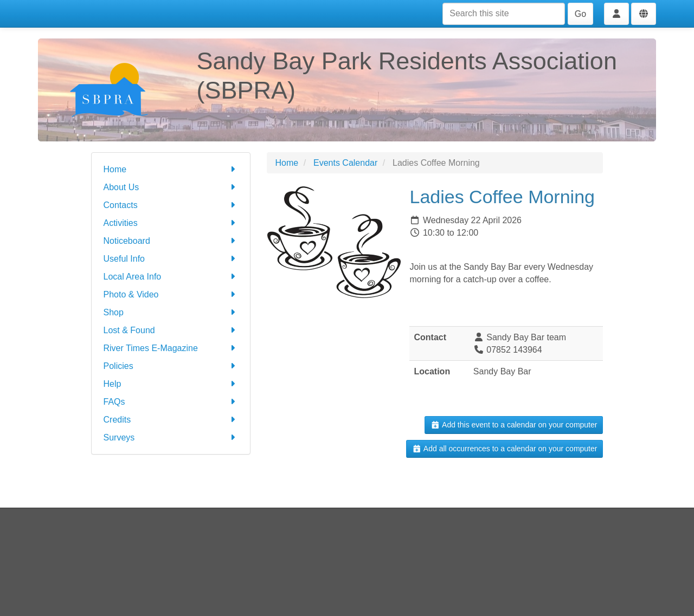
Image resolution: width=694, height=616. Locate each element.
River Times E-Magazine (171, 348)
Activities (171, 223)
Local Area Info (171, 277)
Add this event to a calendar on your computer (514, 425)
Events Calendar (345, 163)
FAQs (171, 402)
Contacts (171, 205)
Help (171, 384)
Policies (171, 366)
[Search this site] (504, 14)
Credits (171, 420)
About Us (171, 187)
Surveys (171, 437)
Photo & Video (171, 294)
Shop (171, 312)
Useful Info (171, 259)
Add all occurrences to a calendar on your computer (505, 449)
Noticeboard (171, 241)
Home (171, 169)
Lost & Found (171, 330)
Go (580, 14)
